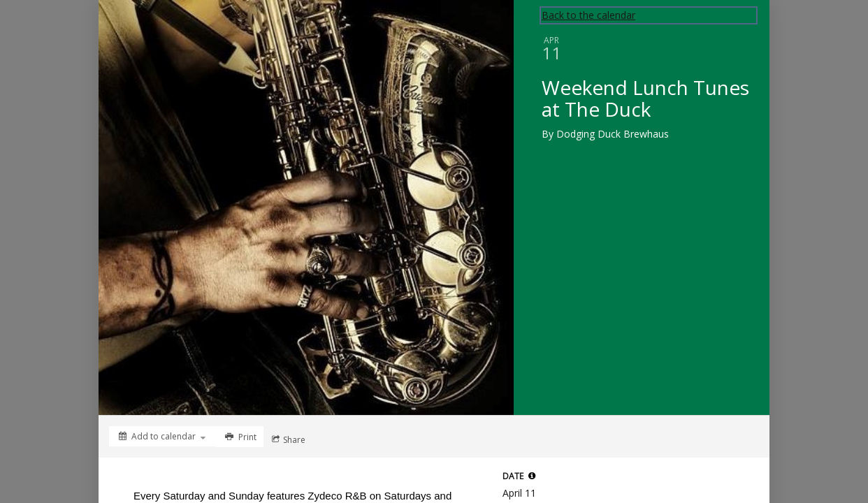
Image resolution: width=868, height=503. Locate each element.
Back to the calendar (588, 15)
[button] (532, 476)
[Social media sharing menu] (287, 439)
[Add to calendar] (162, 436)
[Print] (239, 437)
